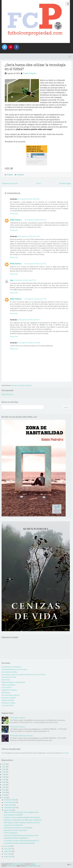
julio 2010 (7, 846)
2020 (4, 772)
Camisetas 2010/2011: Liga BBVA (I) (16, 838)
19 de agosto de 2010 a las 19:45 (29, 320)
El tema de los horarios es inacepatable (18, 828)
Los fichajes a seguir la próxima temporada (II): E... (22, 841)
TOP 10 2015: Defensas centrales (21, 736)
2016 (4, 782)
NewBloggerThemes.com (34, 866)
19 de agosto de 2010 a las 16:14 (35, 264)
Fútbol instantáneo (9, 685)
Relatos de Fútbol (8, 700)
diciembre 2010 (10, 800)
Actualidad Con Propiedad (11, 667)
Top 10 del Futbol (8, 705)
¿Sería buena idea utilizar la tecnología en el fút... (21, 835)
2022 (4, 767)
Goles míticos (7, 687)
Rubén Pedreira (30, 73)
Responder (14, 214)
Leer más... (66, 753)
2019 (4, 774)
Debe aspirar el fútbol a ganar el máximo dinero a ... (22, 823)
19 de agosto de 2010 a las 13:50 (35, 220)
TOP (70, 865)
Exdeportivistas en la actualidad (13, 682)
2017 (4, 780)
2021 (4, 769)
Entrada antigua (65, 183)
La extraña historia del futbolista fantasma (19, 843)
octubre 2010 (8, 805)
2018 (4, 777)
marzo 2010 (8, 856)
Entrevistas (6, 680)
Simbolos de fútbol (8, 703)
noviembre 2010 (10, 802)
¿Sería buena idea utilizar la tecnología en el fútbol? (35, 67)
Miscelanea (6, 693)
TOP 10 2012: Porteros (18, 718)
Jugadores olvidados (9, 690)
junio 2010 (8, 849)
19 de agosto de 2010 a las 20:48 (29, 343)
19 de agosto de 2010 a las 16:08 (29, 236)
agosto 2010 (8, 810)
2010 (4, 798)
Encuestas (10, 175)
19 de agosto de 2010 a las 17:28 (25, 280)
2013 (4, 790)
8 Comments (20, 175)
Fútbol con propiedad (18, 864)
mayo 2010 (8, 851)
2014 (4, 787)
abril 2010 (7, 854)
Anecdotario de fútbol (9, 672)
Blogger (33, 864)
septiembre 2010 (10, 807)
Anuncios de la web (9, 677)
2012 (4, 792)
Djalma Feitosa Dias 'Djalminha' (15, 830)
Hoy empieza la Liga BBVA (13, 815)
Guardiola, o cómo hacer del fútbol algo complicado (23, 820)
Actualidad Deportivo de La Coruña (14, 669)
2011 (4, 795)
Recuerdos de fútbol (9, 698)
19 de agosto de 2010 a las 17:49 (35, 299)
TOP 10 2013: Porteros (17, 727)
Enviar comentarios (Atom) (22, 385)
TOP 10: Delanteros (11, 833)
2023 (4, 764)
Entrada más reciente (10, 183)
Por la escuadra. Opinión (11, 695)
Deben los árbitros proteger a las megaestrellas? (21, 812)
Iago (12, 280)
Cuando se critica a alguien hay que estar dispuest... (22, 817)
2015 (4, 785)
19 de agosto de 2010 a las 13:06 (29, 199)
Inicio (39, 183)
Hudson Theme (11, 866)
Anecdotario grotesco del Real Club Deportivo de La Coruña (23, 675)
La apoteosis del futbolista (13, 825)
